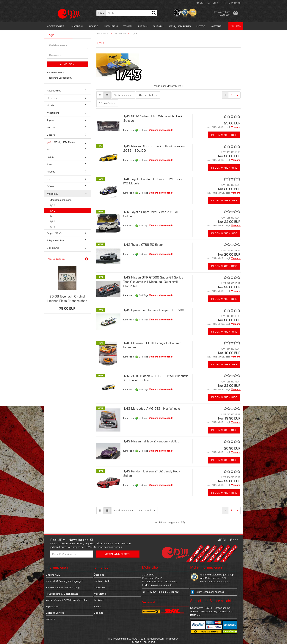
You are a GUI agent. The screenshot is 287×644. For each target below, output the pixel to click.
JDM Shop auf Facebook (210, 592)
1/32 (52, 216)
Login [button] (213, 3)
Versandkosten (155, 639)
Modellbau (52, 194)
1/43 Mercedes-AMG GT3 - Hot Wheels (152, 409)
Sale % (236, 26)
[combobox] (123, 95)
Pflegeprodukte (55, 240)
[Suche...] (101, 13)
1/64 (52, 205)
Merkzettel (232, 3)
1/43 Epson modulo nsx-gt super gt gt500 (154, 310)
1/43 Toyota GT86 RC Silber (143, 245)
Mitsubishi (111, 26)
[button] (200, 3)
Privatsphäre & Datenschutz (62, 594)
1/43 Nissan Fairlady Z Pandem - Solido (151, 441)
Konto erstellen (56, 72)
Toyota (128, 26)
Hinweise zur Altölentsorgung (63, 587)
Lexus (50, 157)
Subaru (158, 26)
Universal (77, 26)
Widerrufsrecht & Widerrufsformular (66, 600)
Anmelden (67, 64)
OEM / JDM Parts (180, 26)
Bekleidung (53, 248)
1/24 (52, 221)
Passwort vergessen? (59, 78)
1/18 (52, 227)
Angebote (99, 587)
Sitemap (98, 613)
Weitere (216, 26)
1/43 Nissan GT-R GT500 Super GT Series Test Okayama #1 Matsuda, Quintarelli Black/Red (153, 282)
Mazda (201, 26)
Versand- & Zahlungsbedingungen (64, 581)
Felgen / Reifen (55, 233)
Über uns (99, 575)
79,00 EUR (67, 308)
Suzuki (50, 164)
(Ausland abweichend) (161, 130)
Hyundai (51, 172)
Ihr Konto (99, 600)
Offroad (51, 186)
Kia (49, 179)
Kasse (97, 606)
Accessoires (56, 26)
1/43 (52, 211)
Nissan (143, 26)
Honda (94, 26)
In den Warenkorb (224, 135)
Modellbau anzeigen (61, 200)
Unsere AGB (53, 575)
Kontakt (50, 619)
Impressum (52, 606)
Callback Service (55, 613)
